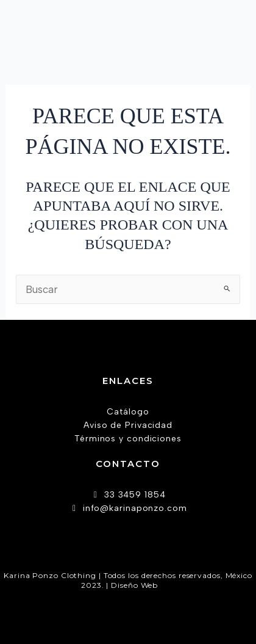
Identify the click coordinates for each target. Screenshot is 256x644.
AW (168, 585)
